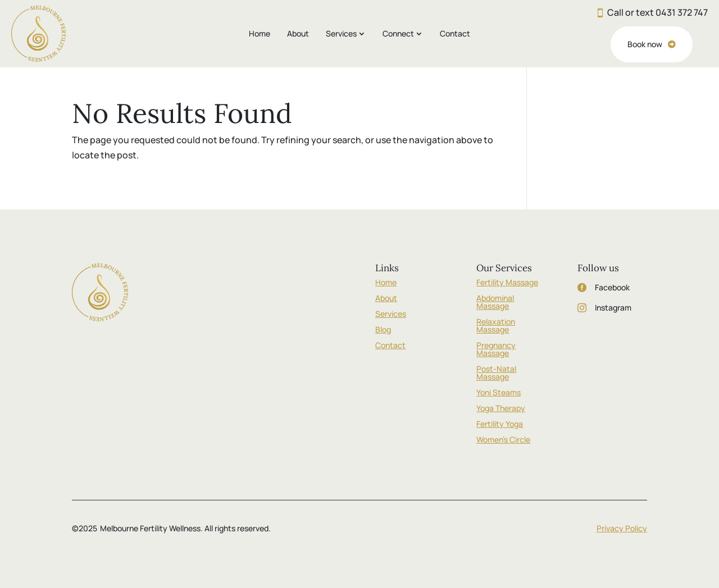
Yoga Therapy (501, 408)
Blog (383, 329)
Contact (455, 33)
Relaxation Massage (496, 325)
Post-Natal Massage (496, 373)
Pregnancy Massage (496, 349)
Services (341, 33)
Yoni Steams (499, 392)
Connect (398, 33)
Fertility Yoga (500, 424)
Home (260, 33)
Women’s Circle (503, 439)
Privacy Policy (622, 528)
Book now (645, 44)
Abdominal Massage (495, 302)
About (298, 33)
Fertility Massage (507, 282)
